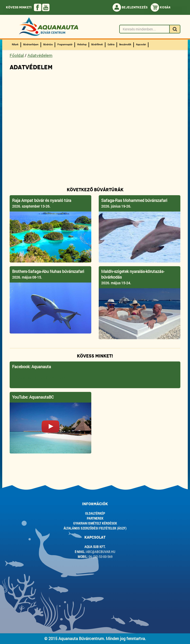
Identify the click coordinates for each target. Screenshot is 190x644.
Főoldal (17, 55)
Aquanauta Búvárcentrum (41, 378)
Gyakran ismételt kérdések (95, 523)
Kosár (161, 7)
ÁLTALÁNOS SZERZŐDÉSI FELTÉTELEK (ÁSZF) (95, 528)
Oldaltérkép (95, 513)
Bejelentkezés (130, 7)
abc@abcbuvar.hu (101, 552)
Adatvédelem (40, 55)
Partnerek (95, 518)
